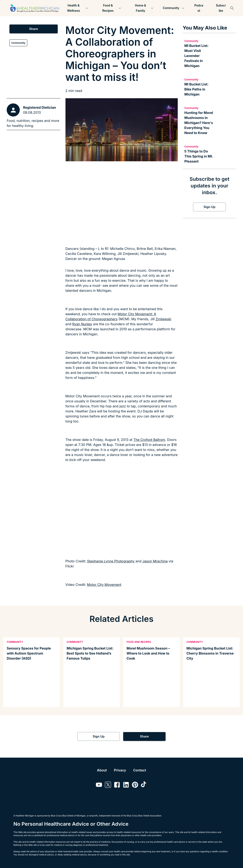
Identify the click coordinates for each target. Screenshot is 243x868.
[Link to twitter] (108, 785)
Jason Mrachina (155, 561)
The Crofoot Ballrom (149, 440)
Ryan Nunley (82, 324)
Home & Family (143, 8)
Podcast (199, 8)
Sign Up (209, 207)
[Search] (232, 8)
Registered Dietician (40, 107)
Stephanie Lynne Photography (111, 561)
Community (174, 8)
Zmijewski (163, 319)
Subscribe (221, 8)
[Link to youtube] (99, 785)
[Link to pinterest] (135, 785)
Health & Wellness (76, 8)
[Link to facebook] (117, 785)
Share (34, 29)
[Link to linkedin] (126, 785)
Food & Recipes (110, 8)
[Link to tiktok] (144, 785)
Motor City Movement (104, 585)
